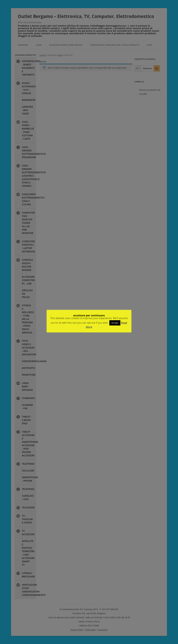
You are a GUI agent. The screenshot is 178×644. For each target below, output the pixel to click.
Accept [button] (115, 323)
